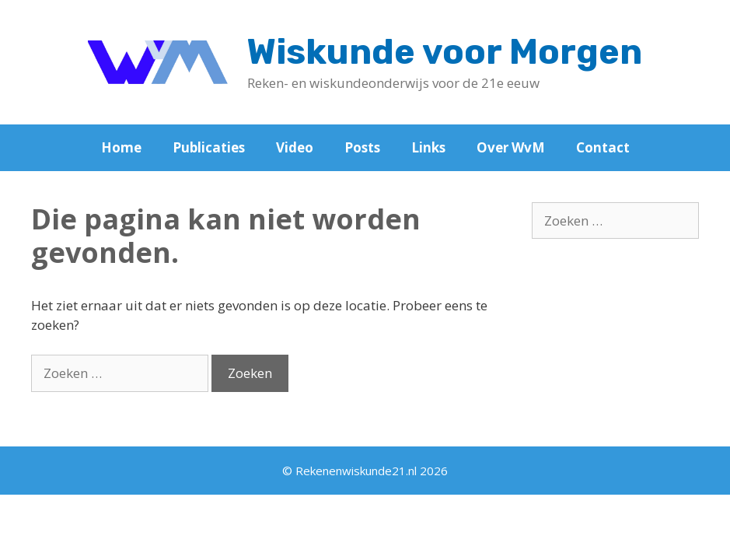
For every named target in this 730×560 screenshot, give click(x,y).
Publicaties (209, 147)
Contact (603, 147)
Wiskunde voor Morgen (445, 52)
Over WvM (511, 147)
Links (428, 147)
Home (121, 147)
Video (295, 147)
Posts (362, 147)
